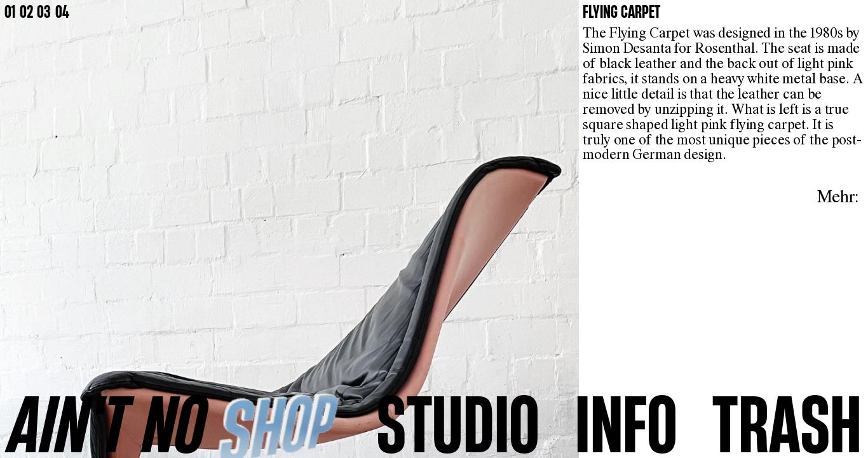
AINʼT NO (108, 423)
